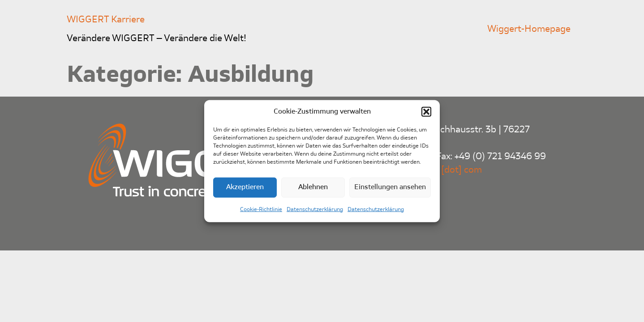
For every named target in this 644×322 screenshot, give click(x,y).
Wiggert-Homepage (529, 29)
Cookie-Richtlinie (261, 209)
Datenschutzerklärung (315, 209)
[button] (426, 112)
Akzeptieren (245, 187)
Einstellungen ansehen (390, 187)
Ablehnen (313, 187)
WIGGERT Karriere (106, 20)
